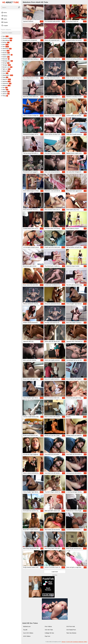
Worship (5, 53)
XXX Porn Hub (71, 626)
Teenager (6, 65)
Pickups (5, 42)
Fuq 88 (25, 630)
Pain (4, 87)
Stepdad (5, 92)
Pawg (5, 77)
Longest (5, 25)
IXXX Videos (27, 636)
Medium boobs (7, 55)
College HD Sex (49, 633)
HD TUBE (11, 2)
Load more (55, 572)
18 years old (7, 38)
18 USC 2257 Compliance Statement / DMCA (77, 642)
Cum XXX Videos (28, 633)
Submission (6, 83)
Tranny (5, 51)
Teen (5, 47)
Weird (5, 90)
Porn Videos (48, 626)
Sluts (5, 36)
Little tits (5, 94)
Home (4, 12)
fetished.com (27, 626)
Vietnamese (6, 49)
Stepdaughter (7, 75)
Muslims (5, 57)
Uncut (5, 73)
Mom (5, 44)
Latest (4, 19)
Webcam (6, 85)
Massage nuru (7, 61)
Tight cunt (6, 69)
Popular (4, 22)
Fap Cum (47, 636)
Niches (4, 16)
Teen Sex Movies (71, 633)
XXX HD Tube (49, 630)
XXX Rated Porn (71, 630)
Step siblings (6, 40)
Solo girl (5, 63)
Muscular (5, 59)
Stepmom (6, 79)
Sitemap (64, 642)
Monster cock (7, 67)
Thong (4, 96)
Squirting (6, 81)
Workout (5, 71)
